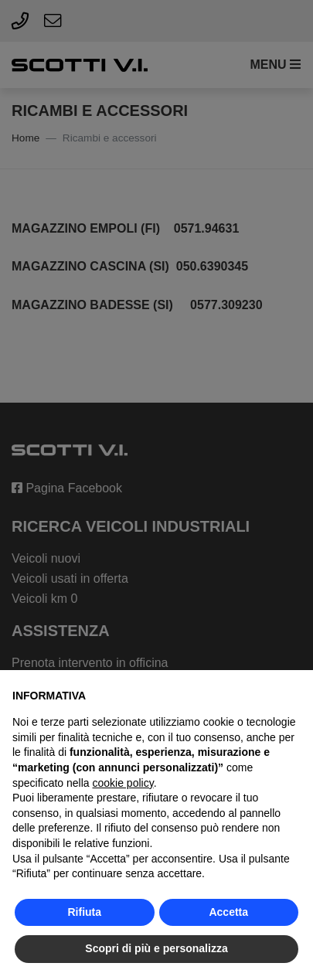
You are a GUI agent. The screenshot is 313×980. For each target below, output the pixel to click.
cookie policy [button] (123, 783)
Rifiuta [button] (84, 912)
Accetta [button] (228, 912)
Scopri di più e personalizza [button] (156, 948)
